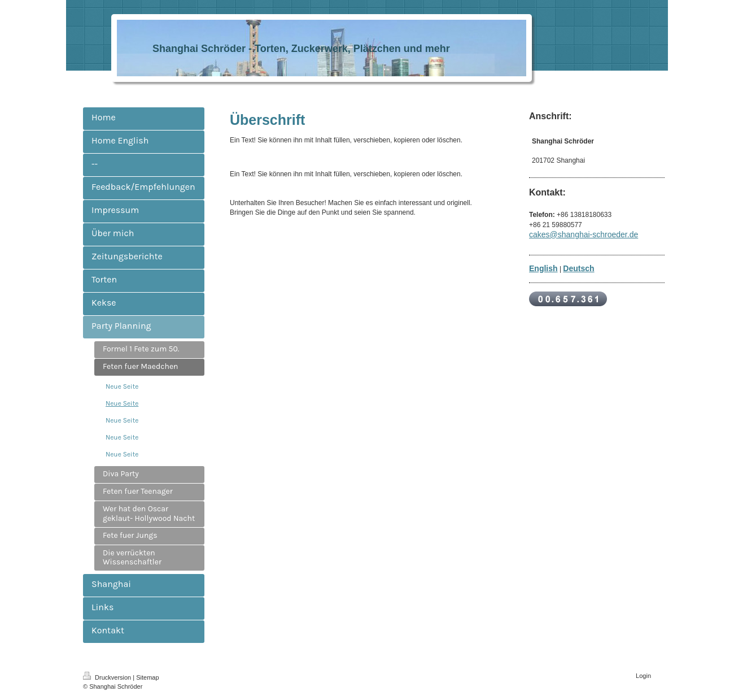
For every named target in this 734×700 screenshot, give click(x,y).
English (543, 268)
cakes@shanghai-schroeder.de (584, 234)
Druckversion (108, 677)
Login (643, 676)
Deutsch (578, 268)
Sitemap (147, 677)
